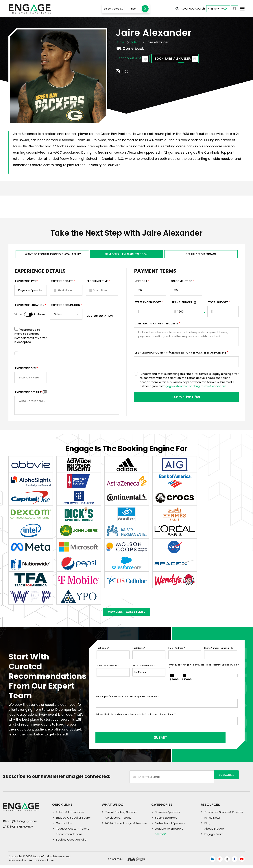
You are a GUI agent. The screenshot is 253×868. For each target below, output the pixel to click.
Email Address (177, 653)
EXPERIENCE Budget (148, 304)
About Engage (214, 831)
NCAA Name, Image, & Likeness (126, 826)
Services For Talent (118, 820)
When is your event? (108, 670)
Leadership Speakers (169, 831)
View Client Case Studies (127, 615)
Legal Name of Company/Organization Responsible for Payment (181, 354)
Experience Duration (65, 307)
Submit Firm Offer (186, 399)
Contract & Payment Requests (157, 325)
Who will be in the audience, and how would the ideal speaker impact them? (136, 719)
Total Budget (218, 304)
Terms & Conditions (41, 863)
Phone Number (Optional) (219, 653)
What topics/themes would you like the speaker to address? (128, 701)
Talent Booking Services (121, 815)
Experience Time (97, 283)
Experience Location (30, 307)
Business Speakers (168, 815)
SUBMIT (124, 740)
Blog (207, 826)
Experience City (26, 370)
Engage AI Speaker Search (74, 820)
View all (160, 837)
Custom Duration (100, 317)
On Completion (182, 283)
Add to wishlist (137, 59)
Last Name (139, 653)
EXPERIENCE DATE (62, 283)
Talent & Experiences (70, 815)
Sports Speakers (166, 820)
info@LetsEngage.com (22, 824)
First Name (103, 653)
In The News (213, 820)
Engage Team (214, 837)
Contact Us (64, 826)
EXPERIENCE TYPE (26, 283)
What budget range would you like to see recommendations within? (204, 671)
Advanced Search (190, 9)
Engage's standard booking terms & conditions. (195, 388)
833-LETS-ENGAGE (20, 829)
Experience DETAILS (29, 394)
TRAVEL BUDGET (183, 304)
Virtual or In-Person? (144, 670)
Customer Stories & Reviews (224, 815)
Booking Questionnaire (71, 842)
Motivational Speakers (170, 826)
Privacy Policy (17, 863)
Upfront (141, 283)
